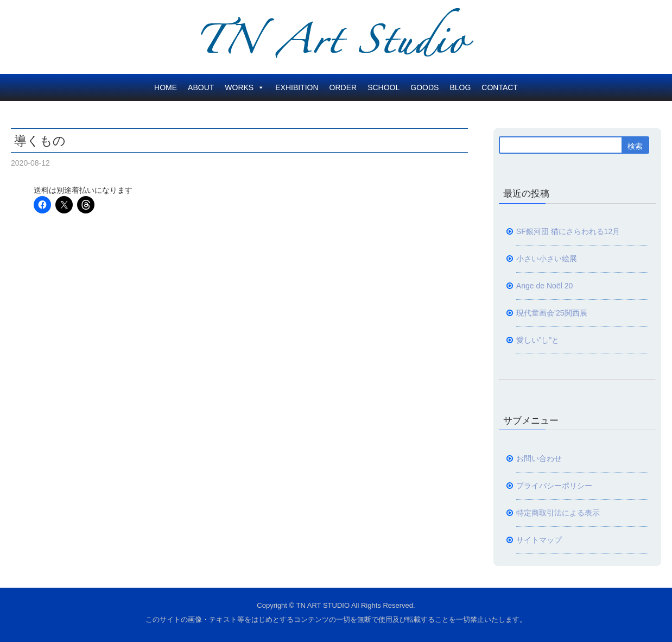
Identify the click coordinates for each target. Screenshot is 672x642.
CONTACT (500, 87)
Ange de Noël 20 (545, 286)
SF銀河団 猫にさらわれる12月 (568, 231)
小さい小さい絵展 (547, 259)
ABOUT (201, 87)
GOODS (424, 87)
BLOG (460, 87)
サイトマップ (539, 540)
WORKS (245, 87)
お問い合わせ (539, 458)
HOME (166, 87)
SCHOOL (383, 87)
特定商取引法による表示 (558, 513)
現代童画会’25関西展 (552, 313)
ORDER (343, 87)
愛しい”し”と (538, 340)
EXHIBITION (297, 87)
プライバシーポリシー (554, 486)
